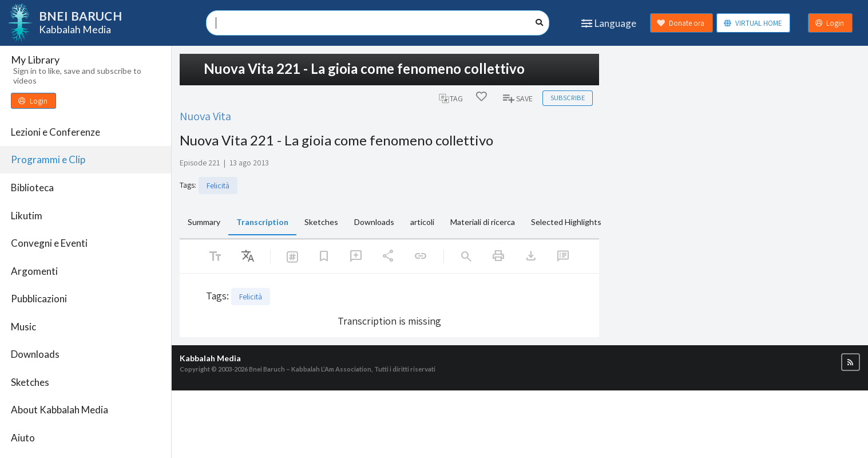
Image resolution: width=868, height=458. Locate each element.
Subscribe (568, 98)
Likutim (27, 216)
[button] (851, 362)
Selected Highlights (566, 222)
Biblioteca (32, 187)
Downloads (35, 354)
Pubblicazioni (39, 299)
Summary (204, 222)
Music (23, 327)
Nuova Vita (205, 116)
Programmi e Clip (48, 159)
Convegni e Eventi (49, 243)
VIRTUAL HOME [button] (753, 23)
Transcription (262, 222)
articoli (422, 222)
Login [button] (830, 23)
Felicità (218, 185)
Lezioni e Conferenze (56, 132)
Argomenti (34, 271)
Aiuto (23, 438)
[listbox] (248, 256)
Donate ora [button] (681, 23)
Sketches (30, 382)
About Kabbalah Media (60, 410)
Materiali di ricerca (483, 222)
